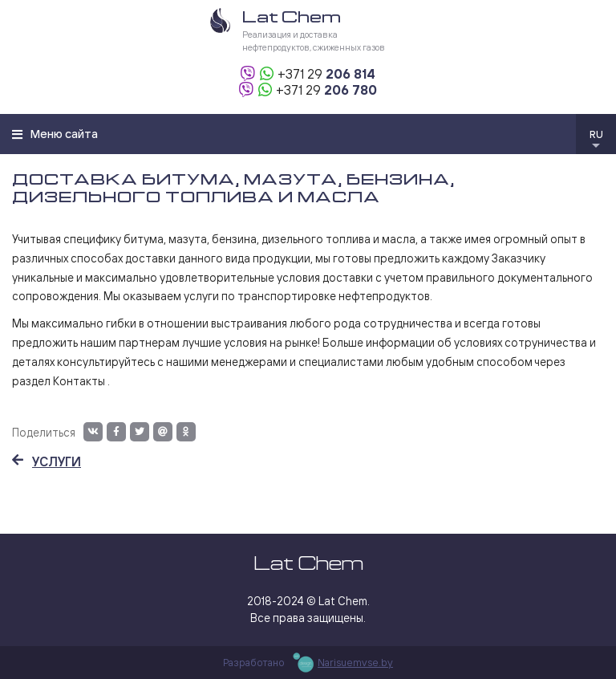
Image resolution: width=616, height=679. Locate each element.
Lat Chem (308, 563)
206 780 (326, 90)
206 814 (326, 74)
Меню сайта (55, 134)
